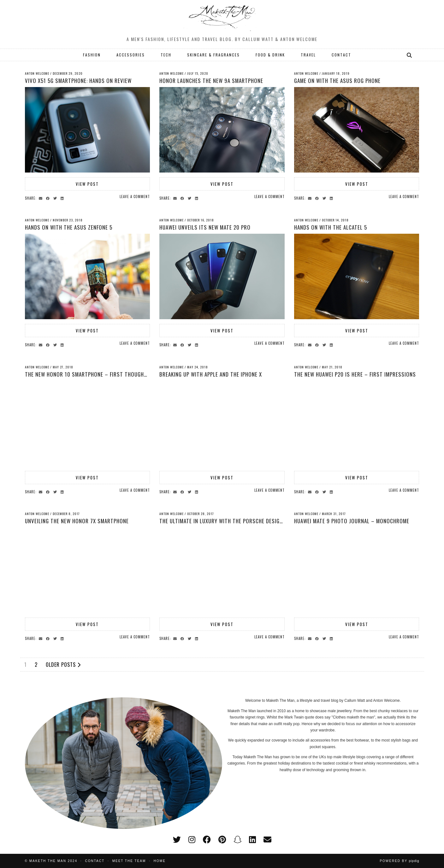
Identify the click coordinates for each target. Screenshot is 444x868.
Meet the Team (129, 861)
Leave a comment (135, 196)
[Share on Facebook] (49, 198)
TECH (166, 55)
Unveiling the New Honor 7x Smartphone (77, 521)
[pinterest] (222, 840)
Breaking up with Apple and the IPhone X (211, 374)
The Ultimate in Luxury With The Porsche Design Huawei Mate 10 (241, 521)
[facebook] (207, 840)
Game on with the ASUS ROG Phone (337, 81)
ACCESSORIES (131, 55)
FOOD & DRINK (270, 55)
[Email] (267, 840)
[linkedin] (252, 840)
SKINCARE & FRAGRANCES (213, 55)
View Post (87, 184)
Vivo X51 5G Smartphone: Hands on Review (78, 81)
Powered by (399, 861)
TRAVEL (308, 55)
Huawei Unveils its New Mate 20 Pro (205, 227)
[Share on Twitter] (56, 198)
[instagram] (192, 840)
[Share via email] (41, 198)
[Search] (410, 55)
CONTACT (341, 55)
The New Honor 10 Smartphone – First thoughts (88, 374)
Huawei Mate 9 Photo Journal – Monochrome (352, 521)
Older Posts (63, 665)
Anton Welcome (37, 73)
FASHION (92, 55)
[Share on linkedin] (63, 198)
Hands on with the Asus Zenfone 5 (69, 227)
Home (160, 861)
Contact (95, 861)
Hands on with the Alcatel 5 (331, 227)
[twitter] (177, 840)
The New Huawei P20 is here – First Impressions (355, 374)
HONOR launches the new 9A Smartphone (211, 81)
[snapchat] (237, 840)
